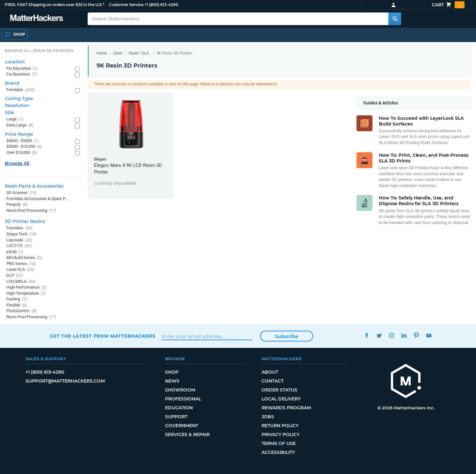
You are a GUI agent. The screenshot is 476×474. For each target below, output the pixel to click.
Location (15, 62)
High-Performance (26, 287)
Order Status (279, 390)
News (172, 381)
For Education (22, 69)
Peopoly (17, 205)
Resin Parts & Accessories (34, 186)
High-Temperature (26, 294)
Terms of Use (279, 443)
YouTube (429, 335)
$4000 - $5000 (23, 141)
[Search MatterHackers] (395, 19)
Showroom (180, 390)
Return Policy (280, 426)
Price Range (19, 134)
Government (182, 426)
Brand (12, 83)
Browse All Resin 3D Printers (39, 51)
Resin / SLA (139, 53)
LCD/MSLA (21, 282)
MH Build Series (24, 258)
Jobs (268, 417)
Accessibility (278, 452)
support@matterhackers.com (65, 381)
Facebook (367, 335)
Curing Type (19, 98)
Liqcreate (19, 240)
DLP (15, 276)
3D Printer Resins (25, 221)
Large (15, 119)
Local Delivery (281, 399)
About (270, 372)
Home (102, 53)
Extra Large (20, 125)
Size (9, 112)
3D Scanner (22, 193)
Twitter (379, 335)
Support (176, 417)
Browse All (17, 163)
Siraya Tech (22, 234)
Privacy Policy (281, 434)
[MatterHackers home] (406, 382)
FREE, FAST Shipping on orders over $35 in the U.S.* (54, 5)
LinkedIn (404, 335)
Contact (273, 381)
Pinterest (416, 335)
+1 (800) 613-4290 (161, 5)
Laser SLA (20, 270)
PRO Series (21, 264)
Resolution (17, 105)
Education (179, 408)
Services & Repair (187, 434)
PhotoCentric (22, 311)
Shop (172, 372)
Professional (183, 399)
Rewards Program (286, 408)
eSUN (15, 252)
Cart (448, 5)
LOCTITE (19, 246)
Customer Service (126, 5)
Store (118, 53)
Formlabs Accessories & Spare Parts (37, 199)
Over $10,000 (22, 153)
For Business (22, 74)
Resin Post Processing (31, 211)
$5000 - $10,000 (24, 147)
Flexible (17, 305)
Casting (17, 299)
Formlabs (21, 90)
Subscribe (287, 336)
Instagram (391, 335)
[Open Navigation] (15, 34)
